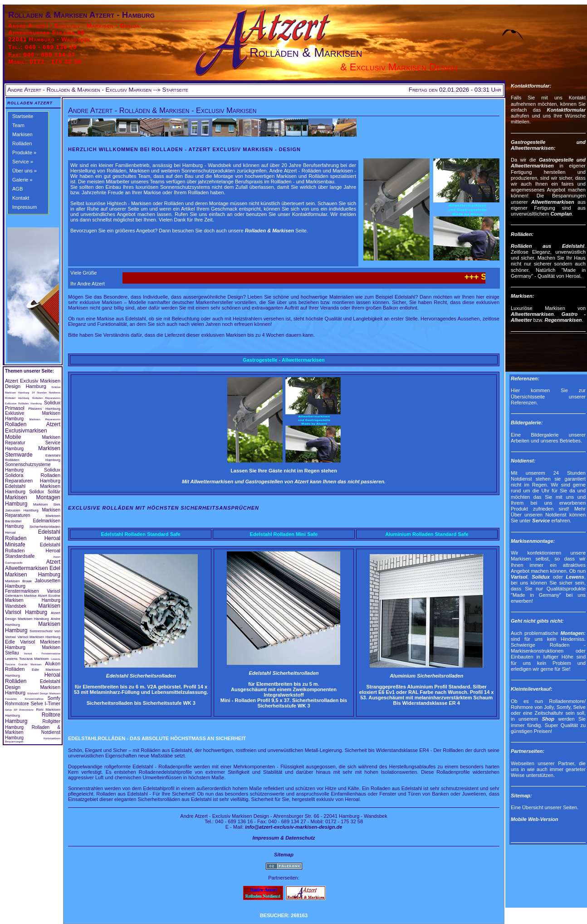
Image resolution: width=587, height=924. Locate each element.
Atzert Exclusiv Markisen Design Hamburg (33, 383)
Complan (561, 214)
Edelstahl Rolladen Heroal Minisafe (33, 538)
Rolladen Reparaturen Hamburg (33, 478)
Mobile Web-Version (535, 819)
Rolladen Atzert (30, 103)
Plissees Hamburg (44, 409)
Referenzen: (525, 378)
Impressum (24, 207)
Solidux (56, 387)
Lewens (575, 577)
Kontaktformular (566, 110)
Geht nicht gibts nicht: (537, 621)
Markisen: (522, 296)
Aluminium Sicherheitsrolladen (426, 676)
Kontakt (21, 198)
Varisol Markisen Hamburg (39, 637)
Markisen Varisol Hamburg (33, 609)
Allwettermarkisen (553, 202)
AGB (17, 189)
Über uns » (24, 171)
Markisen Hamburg (17, 393)
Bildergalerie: (527, 423)
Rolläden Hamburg (17, 398)
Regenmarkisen (563, 320)
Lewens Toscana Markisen (27, 659)
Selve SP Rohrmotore (19, 710)
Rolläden (22, 143)
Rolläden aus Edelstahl (548, 246)
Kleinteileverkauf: (532, 689)
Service (541, 521)
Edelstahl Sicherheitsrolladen (141, 676)
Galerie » (22, 180)
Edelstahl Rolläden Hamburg (33, 458)
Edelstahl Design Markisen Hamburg (33, 687)
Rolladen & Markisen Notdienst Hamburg (33, 732)
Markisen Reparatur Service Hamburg (33, 443)
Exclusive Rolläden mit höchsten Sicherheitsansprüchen (164, 508)
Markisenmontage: (533, 541)
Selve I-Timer (45, 703)
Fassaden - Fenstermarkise (24, 699)
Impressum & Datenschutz (284, 838)
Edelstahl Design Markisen (44, 693)
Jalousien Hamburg (22, 510)
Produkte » (24, 152)
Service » (23, 162)
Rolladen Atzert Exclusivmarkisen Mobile (33, 431)
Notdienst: (523, 461)
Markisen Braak (18, 581)
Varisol (519, 577)
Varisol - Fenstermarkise (42, 654)
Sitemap (284, 855)
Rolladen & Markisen (269, 231)
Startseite (23, 116)
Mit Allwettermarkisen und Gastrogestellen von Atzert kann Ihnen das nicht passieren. (284, 482)
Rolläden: (522, 234)
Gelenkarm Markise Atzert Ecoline (33, 596)
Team (18, 125)
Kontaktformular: (531, 86)
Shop (548, 719)
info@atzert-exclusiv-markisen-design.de (293, 827)
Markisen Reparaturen (45, 419)
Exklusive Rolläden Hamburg (23, 403)
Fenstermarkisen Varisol (33, 591)
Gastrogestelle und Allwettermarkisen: (548, 145)
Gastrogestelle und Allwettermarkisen (548, 163)
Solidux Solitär (45, 492)
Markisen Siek (47, 504)
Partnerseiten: (528, 751)
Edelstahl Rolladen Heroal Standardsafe (33, 550)
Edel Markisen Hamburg (33, 571)
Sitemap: (521, 796)
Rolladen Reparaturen (46, 398)
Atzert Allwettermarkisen (33, 565)
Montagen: (573, 633)
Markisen (22, 134)
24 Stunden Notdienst (46, 393)
